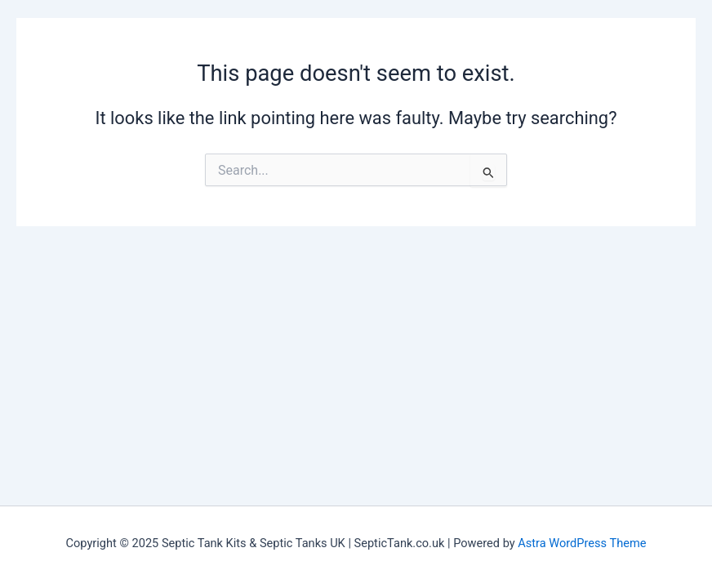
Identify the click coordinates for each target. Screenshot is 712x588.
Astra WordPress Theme (582, 543)
